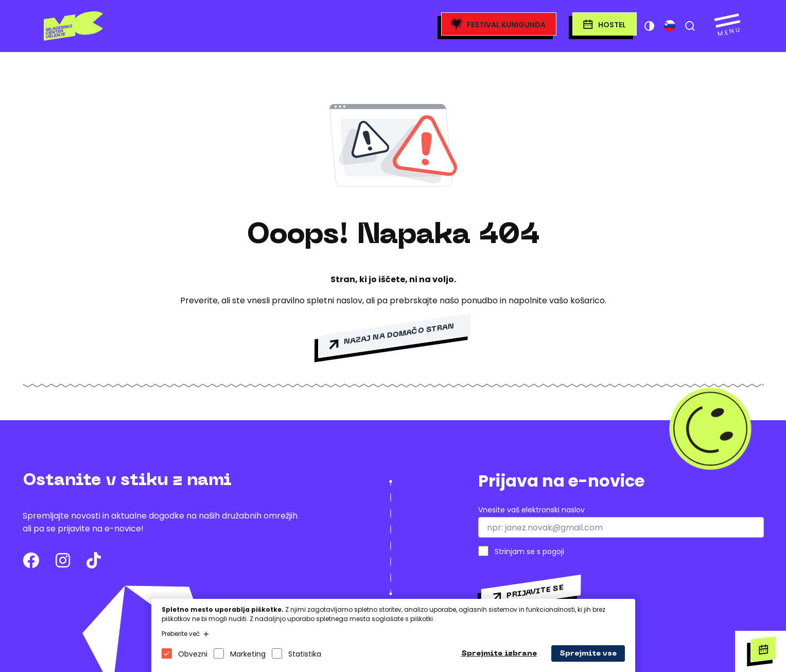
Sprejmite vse (588, 654)
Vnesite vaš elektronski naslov (531, 510)
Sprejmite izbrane (499, 654)
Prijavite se (535, 591)
